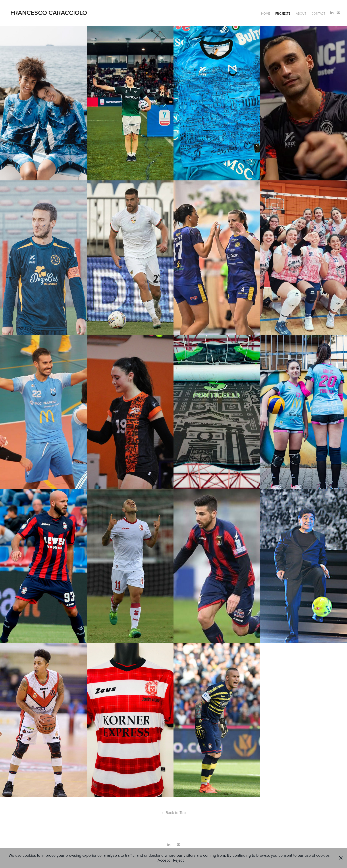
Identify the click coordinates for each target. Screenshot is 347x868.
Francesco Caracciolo (49, 13)
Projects (283, 14)
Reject (178, 860)
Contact (318, 14)
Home (266, 14)
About (301, 14)
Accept (164, 860)
